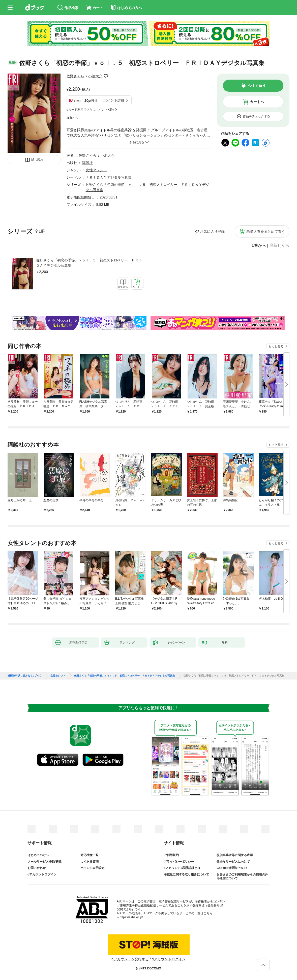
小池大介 (95, 76)
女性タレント (96, 170)
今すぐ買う (257, 86)
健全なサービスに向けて (233, 862)
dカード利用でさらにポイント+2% (90, 110)
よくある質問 (90, 862)
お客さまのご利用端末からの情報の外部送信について (242, 876)
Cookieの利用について (232, 868)
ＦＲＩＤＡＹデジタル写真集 (109, 177)
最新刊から (279, 246)
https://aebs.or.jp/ (131, 917)
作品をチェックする (256, 116)
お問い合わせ (37, 868)
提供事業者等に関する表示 (235, 855)
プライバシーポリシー (179, 862)
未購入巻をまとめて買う (266, 231)
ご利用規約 (171, 855)
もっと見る (276, 346)
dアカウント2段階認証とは (182, 868)
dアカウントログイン (42, 874)
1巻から (259, 246)
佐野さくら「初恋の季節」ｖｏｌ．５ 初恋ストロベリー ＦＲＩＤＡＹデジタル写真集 (89, 263)
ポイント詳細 (114, 100)
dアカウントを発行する (130, 959)
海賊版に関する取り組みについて (186, 874)
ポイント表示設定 (93, 868)
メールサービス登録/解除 (44, 862)
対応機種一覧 (90, 855)
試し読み (37, 160)
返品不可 (73, 117)
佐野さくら (75, 76)
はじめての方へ (38, 855)
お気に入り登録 (212, 231)
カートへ (257, 102)
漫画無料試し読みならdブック (25, 676)
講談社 (87, 163)
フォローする (106, 76)
